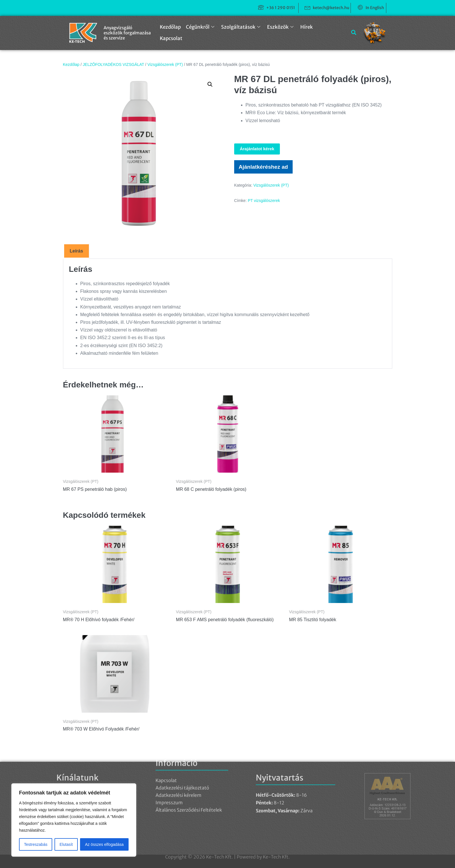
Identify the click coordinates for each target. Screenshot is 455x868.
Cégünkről (200, 27)
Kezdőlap (170, 27)
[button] (210, 84)
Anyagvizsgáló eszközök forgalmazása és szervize (127, 33)
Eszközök (280, 27)
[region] (74, 820)
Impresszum (169, 762)
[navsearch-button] (352, 33)
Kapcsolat (171, 38)
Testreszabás (35, 844)
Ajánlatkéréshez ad (263, 167)
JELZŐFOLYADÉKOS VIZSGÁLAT (114, 64)
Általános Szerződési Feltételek (189, 769)
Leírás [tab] (76, 251)
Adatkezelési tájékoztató (182, 747)
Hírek (307, 27)
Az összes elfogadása (104, 844)
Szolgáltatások (241, 27)
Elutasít (66, 844)
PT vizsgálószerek (264, 201)
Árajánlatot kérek (257, 149)
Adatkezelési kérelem (179, 755)
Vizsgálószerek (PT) (165, 64)
